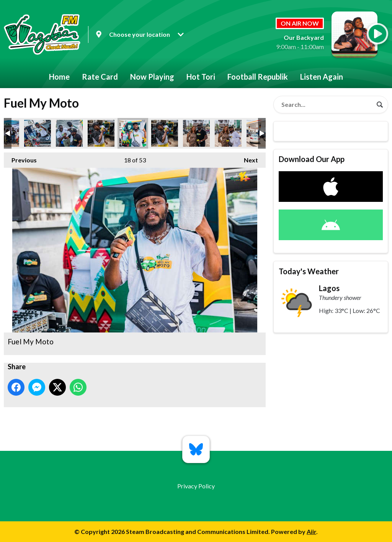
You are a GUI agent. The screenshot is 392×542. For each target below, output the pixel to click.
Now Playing (152, 77)
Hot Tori (201, 77)
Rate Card (100, 77)
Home (59, 77)
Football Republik (258, 77)
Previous (20, 158)
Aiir (311, 531)
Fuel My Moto (38, 133)
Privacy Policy (196, 486)
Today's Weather (309, 271)
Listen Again (322, 77)
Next (247, 158)
